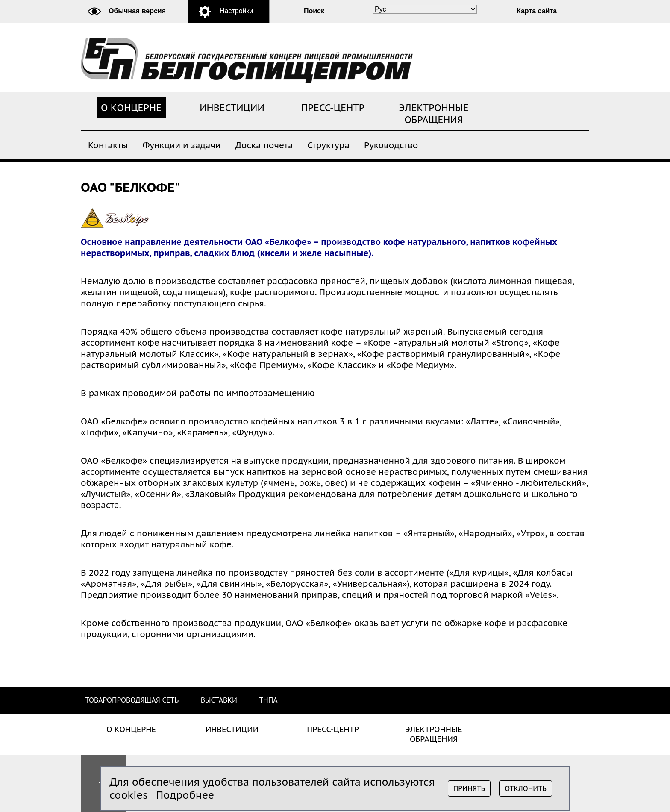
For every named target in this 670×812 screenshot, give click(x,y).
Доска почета (264, 145)
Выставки (219, 700)
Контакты (108, 145)
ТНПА (268, 700)
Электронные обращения (434, 114)
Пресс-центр (333, 108)
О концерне (131, 108)
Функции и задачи (181, 145)
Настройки (236, 11)
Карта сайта (537, 11)
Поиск (314, 11)
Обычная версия (137, 11)
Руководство (391, 145)
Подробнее (185, 795)
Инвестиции (232, 108)
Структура (329, 145)
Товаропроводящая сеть (132, 700)
